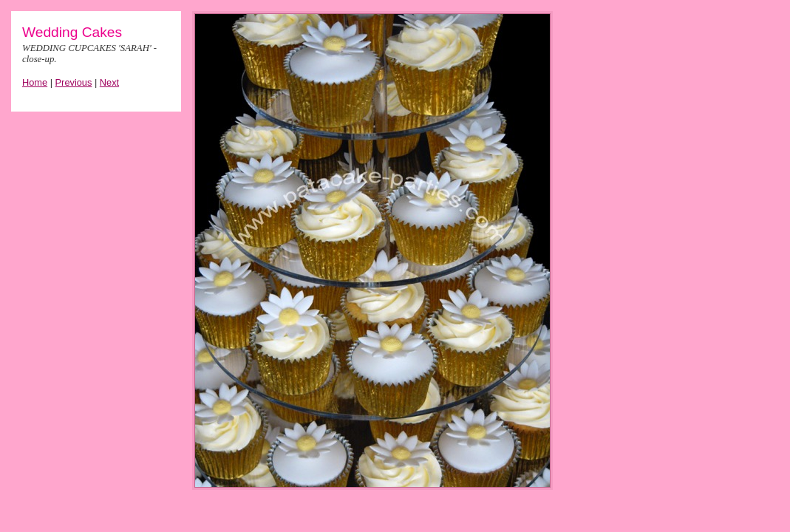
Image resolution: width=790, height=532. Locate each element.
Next (109, 82)
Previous (74, 82)
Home (35, 82)
